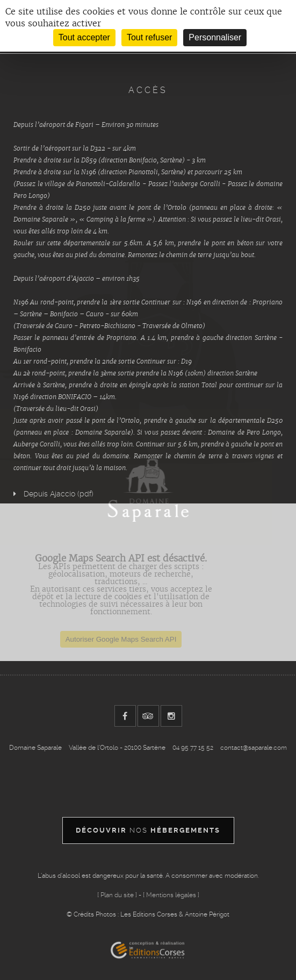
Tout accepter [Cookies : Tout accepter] (84, 37)
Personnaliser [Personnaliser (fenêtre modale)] (215, 37)
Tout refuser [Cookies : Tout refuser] (149, 37)
